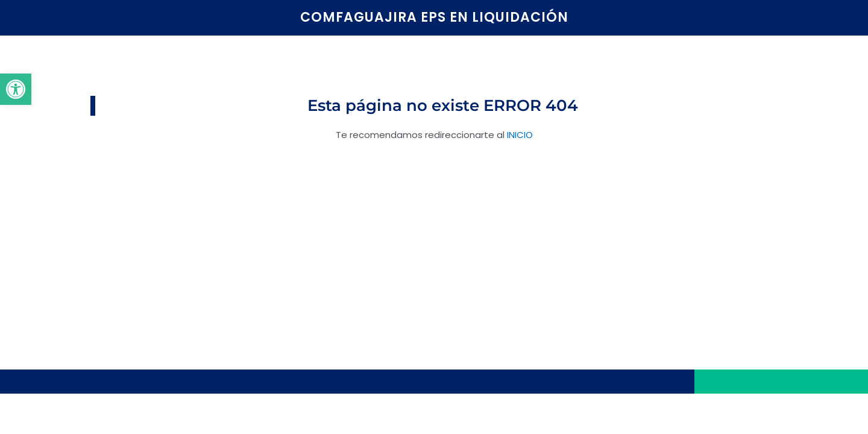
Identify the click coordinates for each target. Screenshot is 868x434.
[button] (16, 89)
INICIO (520, 135)
